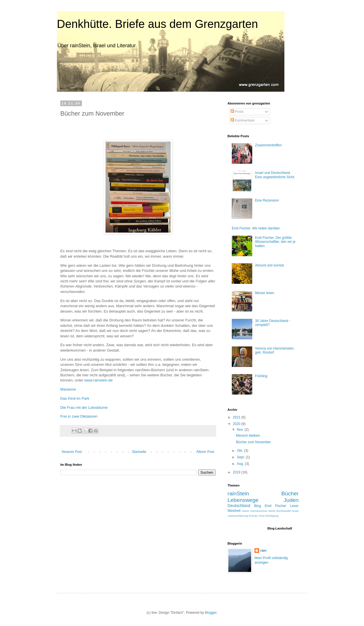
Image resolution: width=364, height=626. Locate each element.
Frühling (261, 376)
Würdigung (272, 516)
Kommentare (243, 120)
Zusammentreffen (268, 145)
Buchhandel (284, 511)
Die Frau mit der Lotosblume (84, 408)
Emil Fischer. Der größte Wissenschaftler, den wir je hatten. (275, 242)
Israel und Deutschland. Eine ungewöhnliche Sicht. (275, 175)
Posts (237, 112)
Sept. (241, 457)
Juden (291, 500)
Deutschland (239, 506)
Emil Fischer (276, 506)
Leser (294, 506)
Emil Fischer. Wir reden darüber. (256, 228)
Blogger (211, 613)
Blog (258, 506)
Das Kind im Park (75, 398)
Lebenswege (243, 500)
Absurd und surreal (269, 265)
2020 (237, 424)
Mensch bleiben (248, 436)
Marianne (68, 389)
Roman (253, 516)
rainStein (238, 493)
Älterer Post (205, 452)
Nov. (241, 430)
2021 (237, 417)
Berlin (272, 511)
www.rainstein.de (98, 380)
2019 (237, 472)
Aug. (241, 464)
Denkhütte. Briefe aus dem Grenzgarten (157, 24)
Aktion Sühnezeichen (255, 511)
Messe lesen (265, 293)
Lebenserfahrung (238, 516)
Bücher (290, 493)
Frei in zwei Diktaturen (79, 416)
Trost (262, 516)
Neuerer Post (72, 452)
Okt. (240, 451)
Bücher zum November (254, 442)
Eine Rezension (267, 200)
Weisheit (234, 511)
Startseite (139, 452)
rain (263, 551)
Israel (295, 511)
